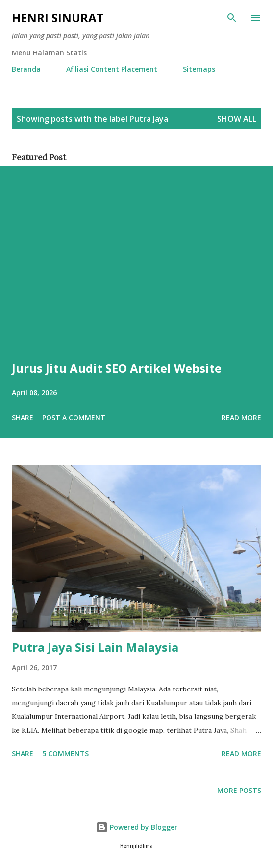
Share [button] (23, 418)
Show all (237, 119)
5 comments (65, 753)
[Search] (232, 18)
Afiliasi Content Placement (112, 69)
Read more (241, 418)
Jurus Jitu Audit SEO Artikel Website (117, 368)
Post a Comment (74, 418)
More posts (239, 790)
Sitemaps (199, 69)
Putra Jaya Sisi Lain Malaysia (95, 647)
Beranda (26, 69)
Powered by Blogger (137, 827)
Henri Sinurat (58, 17)
